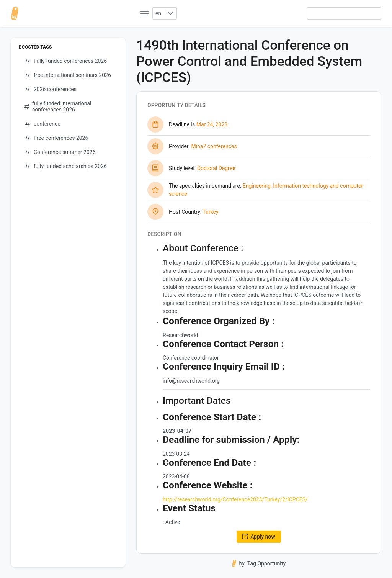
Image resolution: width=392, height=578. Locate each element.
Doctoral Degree (216, 168)
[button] (170, 13)
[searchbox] (344, 13)
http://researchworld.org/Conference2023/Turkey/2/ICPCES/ (235, 499)
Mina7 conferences (214, 146)
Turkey (210, 212)
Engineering (257, 186)
